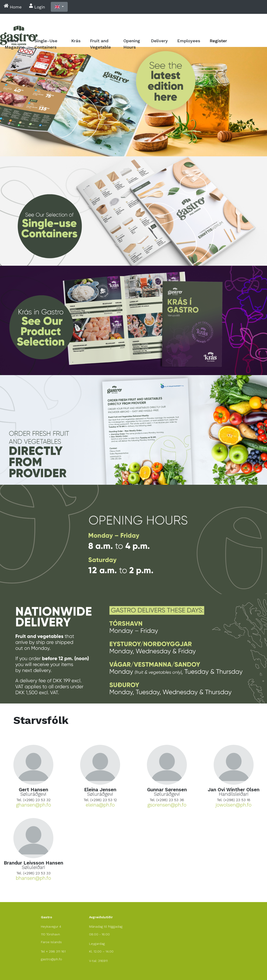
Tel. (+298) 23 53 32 (33, 800)
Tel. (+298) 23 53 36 (167, 800)
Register (218, 41)
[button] (59, 7)
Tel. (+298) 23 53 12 (100, 800)
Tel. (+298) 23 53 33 (33, 873)
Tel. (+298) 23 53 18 (234, 800)
